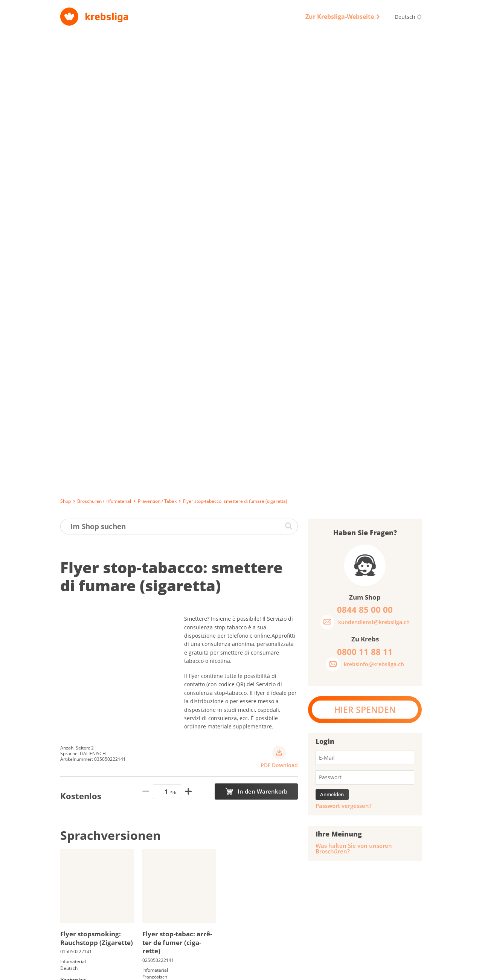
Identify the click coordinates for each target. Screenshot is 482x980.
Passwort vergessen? (344, 354)
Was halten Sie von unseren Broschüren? (354, 397)
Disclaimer (351, 971)
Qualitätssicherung (308, 971)
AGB (273, 971)
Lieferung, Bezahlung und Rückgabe (101, 971)
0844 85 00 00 (380, 931)
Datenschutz (244, 971)
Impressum (207, 971)
